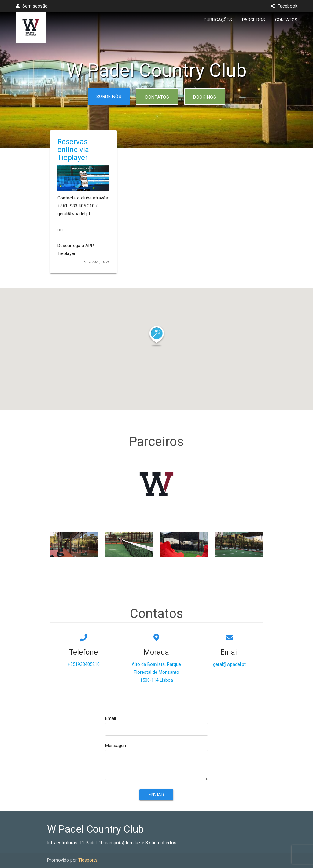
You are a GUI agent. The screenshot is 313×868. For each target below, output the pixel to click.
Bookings (205, 97)
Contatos (286, 20)
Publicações (218, 20)
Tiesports (88, 860)
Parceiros (254, 20)
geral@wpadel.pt (229, 664)
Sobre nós (109, 97)
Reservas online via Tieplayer (73, 150)
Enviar (156, 795)
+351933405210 (84, 664)
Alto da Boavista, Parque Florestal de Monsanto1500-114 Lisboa (156, 672)
